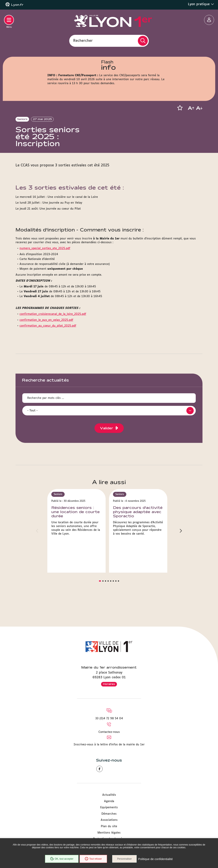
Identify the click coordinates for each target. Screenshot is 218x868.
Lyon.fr (17, 5)
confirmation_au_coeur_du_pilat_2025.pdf (48, 348)
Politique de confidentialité (155, 859)
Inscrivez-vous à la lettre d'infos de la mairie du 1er (109, 745)
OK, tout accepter (62, 859)
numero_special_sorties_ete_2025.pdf (45, 270)
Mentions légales (109, 833)
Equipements (109, 807)
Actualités (109, 795)
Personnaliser (124, 859)
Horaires (109, 684)
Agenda (109, 801)
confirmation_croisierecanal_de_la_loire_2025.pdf (53, 336)
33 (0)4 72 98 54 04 (109, 719)
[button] (180, 108)
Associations (109, 820)
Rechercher (83, 41)
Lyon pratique (201, 4)
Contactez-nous (109, 732)
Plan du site (109, 826)
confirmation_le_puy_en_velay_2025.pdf (46, 342)
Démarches (109, 814)
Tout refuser (93, 859)
